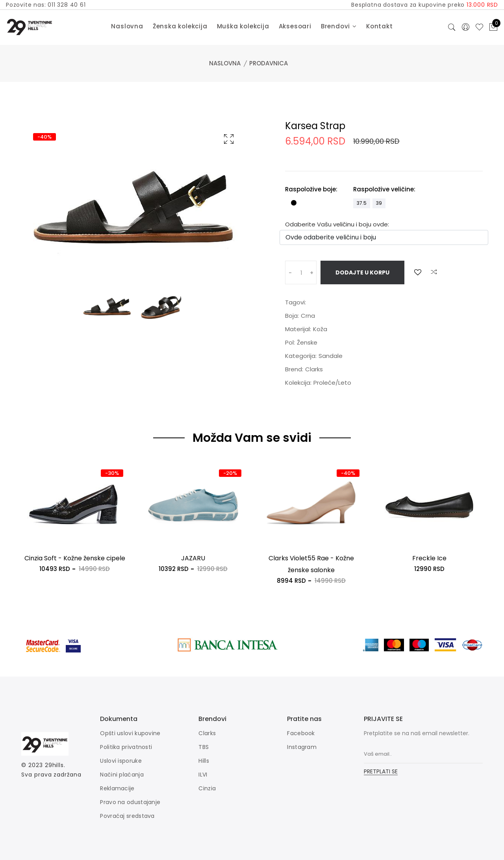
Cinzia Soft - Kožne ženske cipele (75, 558)
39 (379, 203)
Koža (320, 329)
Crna (308, 316)
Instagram (302, 747)
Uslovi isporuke (121, 761)
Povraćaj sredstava (127, 816)
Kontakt (380, 26)
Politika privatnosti (126, 747)
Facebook (301, 733)
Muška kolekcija (243, 26)
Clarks (314, 369)
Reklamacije (117, 788)
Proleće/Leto (332, 383)
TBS (204, 747)
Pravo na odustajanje (130, 802)
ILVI (203, 775)
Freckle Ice (429, 558)
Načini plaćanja (122, 775)
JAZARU (193, 558)
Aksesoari (295, 26)
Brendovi (339, 26)
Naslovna (127, 26)
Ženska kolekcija (180, 26)
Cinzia (207, 788)
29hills (54, 765)
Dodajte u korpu (362, 272)
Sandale (331, 356)
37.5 (362, 203)
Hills (204, 761)
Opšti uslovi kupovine (130, 733)
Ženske (307, 342)
